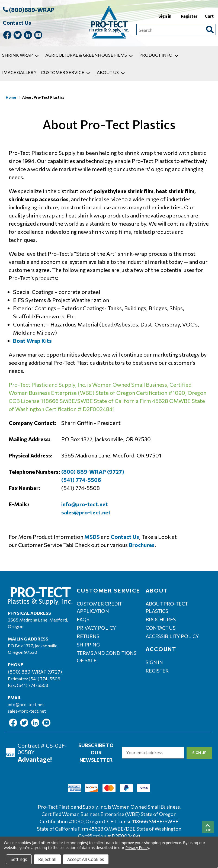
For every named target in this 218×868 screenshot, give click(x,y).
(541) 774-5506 (81, 480)
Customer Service (67, 72)
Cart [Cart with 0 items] (209, 16)
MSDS (92, 537)
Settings (19, 859)
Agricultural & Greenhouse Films (90, 55)
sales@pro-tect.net (86, 512)
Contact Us (17, 23)
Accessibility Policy (172, 636)
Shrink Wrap (22, 55)
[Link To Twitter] (18, 36)
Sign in (165, 16)
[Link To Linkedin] (28, 36)
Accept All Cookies (86, 859)
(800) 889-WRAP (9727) (93, 472)
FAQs (83, 619)
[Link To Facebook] (7, 36)
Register (190, 16)
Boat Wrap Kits (32, 341)
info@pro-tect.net (85, 504)
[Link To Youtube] (38, 36)
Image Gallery (19, 72)
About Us (112, 72)
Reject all (47, 859)
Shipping (88, 645)
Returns (88, 636)
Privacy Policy (96, 628)
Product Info (160, 55)
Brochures (142, 545)
